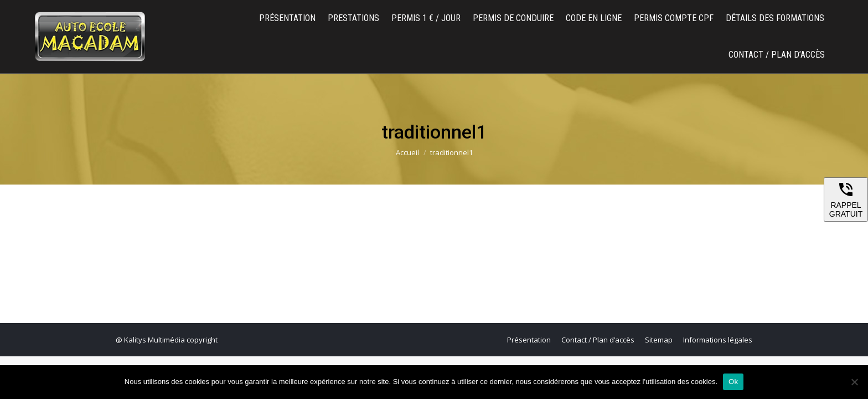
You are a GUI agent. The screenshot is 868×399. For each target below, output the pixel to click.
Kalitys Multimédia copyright (171, 340)
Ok (733, 382)
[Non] (854, 382)
